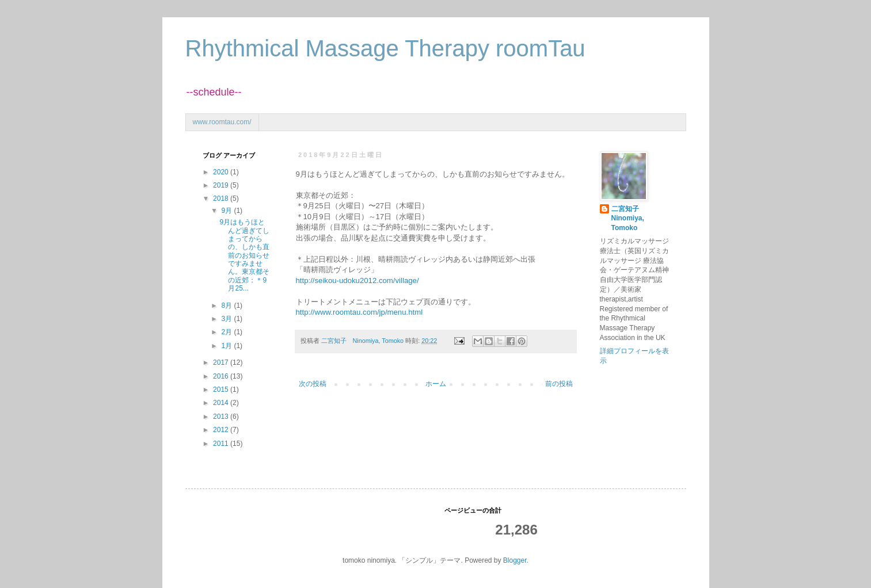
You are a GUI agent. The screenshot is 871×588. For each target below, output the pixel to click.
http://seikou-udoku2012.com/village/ (357, 280)
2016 (222, 376)
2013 (222, 417)
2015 (222, 390)
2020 (222, 172)
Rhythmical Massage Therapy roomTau (385, 48)
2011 (222, 444)
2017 (222, 362)
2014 (222, 403)
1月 (227, 346)
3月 (227, 319)
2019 (222, 185)
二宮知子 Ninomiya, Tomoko (629, 219)
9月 (227, 211)
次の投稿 (313, 384)
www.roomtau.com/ (222, 122)
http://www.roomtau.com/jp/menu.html (360, 312)
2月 (227, 332)
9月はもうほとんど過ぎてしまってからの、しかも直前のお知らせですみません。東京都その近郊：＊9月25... (244, 255)
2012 (222, 430)
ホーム (436, 384)
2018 (222, 198)
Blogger (515, 560)
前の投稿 (559, 384)
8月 (227, 306)
